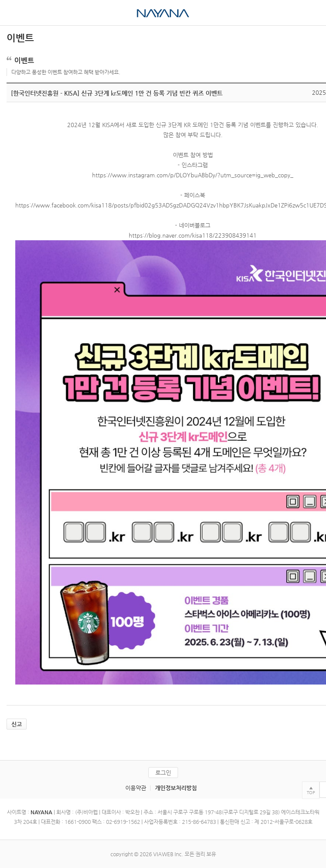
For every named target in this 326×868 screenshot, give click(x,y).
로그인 (163, 773)
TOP (311, 793)
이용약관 (136, 788)
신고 (17, 724)
